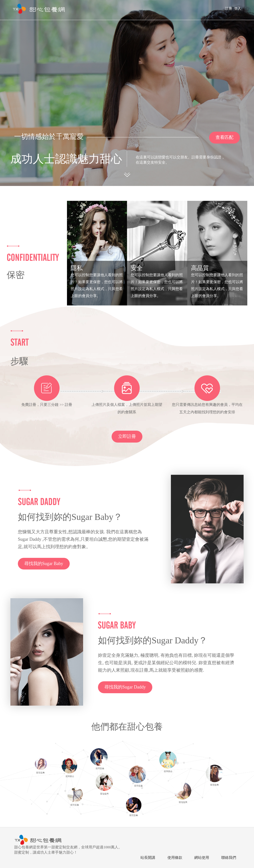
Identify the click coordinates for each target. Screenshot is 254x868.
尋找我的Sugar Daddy (125, 687)
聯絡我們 (229, 858)
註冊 (229, 9)
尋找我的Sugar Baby (44, 564)
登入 (238, 9)
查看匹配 (224, 137)
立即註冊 (127, 436)
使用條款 (175, 858)
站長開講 (148, 858)
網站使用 (202, 858)
